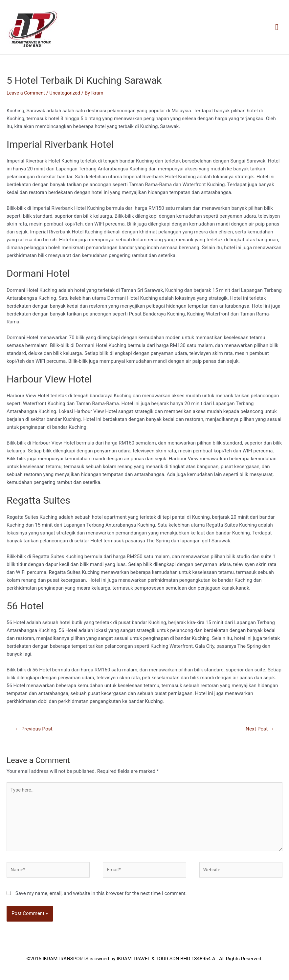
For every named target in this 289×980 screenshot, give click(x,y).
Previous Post (34, 729)
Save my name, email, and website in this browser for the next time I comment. (101, 897)
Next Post (259, 729)
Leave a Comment (26, 93)
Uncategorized (66, 93)
